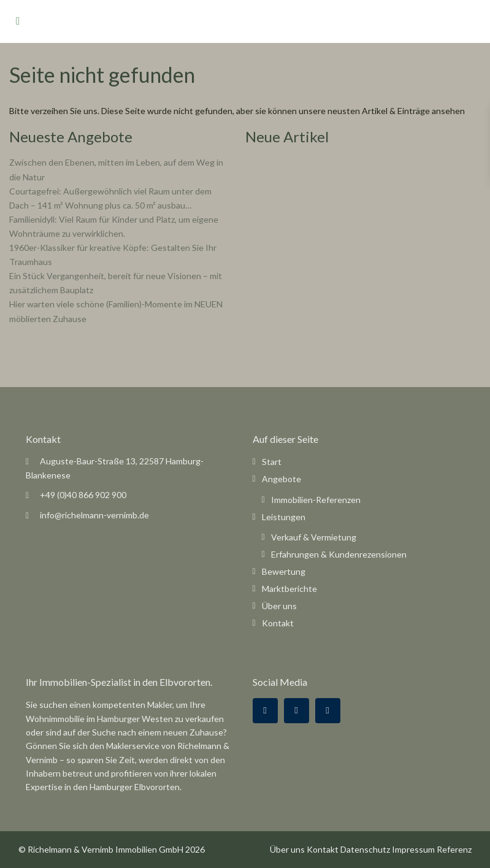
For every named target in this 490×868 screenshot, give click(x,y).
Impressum (413, 849)
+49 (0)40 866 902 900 (83, 495)
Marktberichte (289, 589)
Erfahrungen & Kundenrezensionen (339, 554)
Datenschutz (365, 849)
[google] (297, 711)
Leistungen (284, 517)
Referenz (454, 849)
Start (272, 462)
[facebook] (265, 711)
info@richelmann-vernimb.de (94, 515)
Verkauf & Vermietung (314, 537)
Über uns (279, 606)
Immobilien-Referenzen (316, 500)
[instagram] (328, 711)
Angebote (281, 479)
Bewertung (284, 571)
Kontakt (278, 623)
